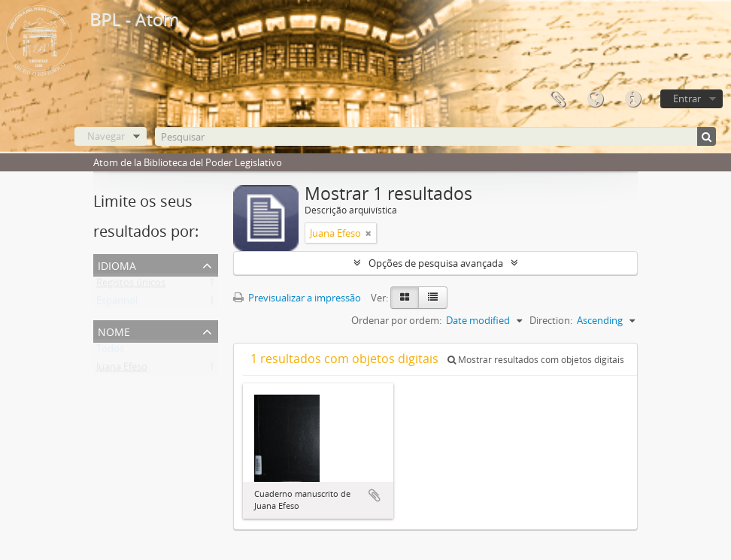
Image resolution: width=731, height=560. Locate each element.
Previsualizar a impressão (297, 298)
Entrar (687, 98)
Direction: (551, 320)
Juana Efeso (122, 370)
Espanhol (117, 304)
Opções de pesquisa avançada (436, 263)
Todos (110, 352)
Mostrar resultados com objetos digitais (536, 360)
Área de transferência (557, 99)
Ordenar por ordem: (396, 320)
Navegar (106, 136)
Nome (114, 330)
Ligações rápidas (632, 99)
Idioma (595, 99)
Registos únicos (131, 286)
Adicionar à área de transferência (375, 495)
